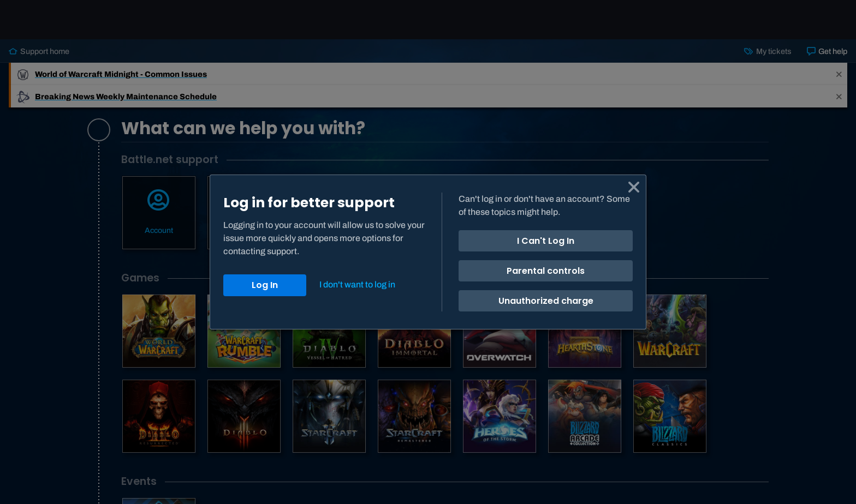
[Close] (356, 284)
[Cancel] (634, 187)
